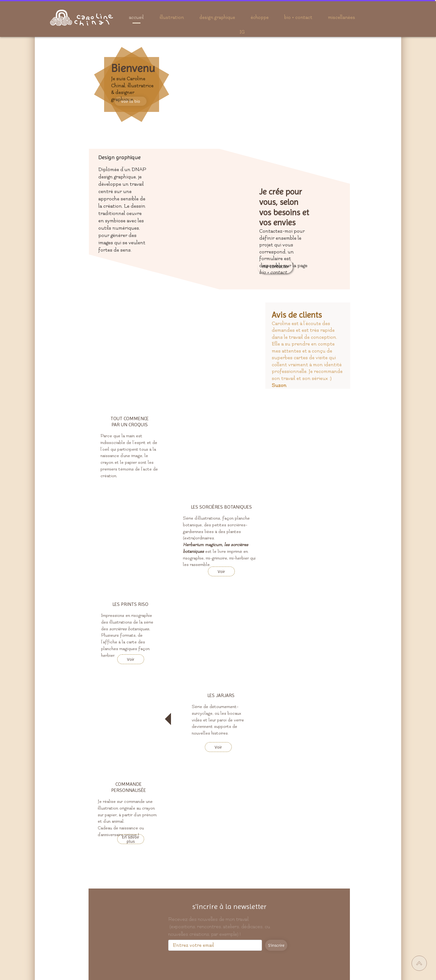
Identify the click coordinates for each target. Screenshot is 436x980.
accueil (136, 17)
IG (242, 32)
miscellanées (342, 17)
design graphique (217, 17)
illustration (172, 17)
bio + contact (298, 17)
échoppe (260, 17)
